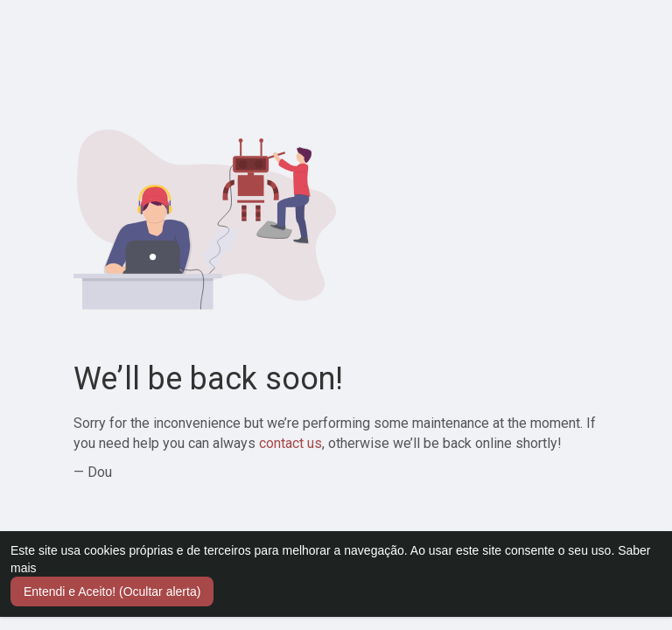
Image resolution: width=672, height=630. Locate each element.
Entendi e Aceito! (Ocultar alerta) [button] (112, 591)
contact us (290, 443)
